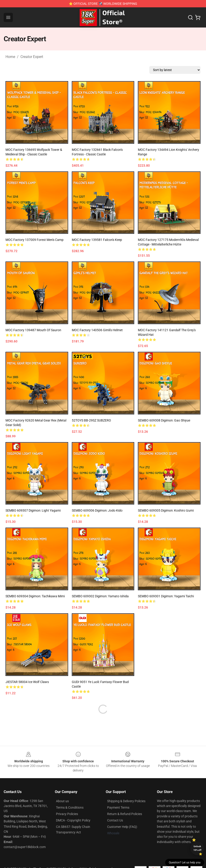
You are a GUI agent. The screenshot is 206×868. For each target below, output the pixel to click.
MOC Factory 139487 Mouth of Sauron (33, 330)
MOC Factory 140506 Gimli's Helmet (97, 330)
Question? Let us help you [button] (185, 862)
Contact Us (115, 820)
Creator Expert (32, 57)
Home (10, 57)
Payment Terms (118, 807)
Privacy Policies (67, 814)
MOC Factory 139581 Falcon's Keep (97, 240)
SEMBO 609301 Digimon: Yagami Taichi (166, 596)
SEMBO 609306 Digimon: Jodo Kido (97, 510)
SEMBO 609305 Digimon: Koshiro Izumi (166, 510)
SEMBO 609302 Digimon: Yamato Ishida (100, 596)
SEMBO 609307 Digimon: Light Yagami (33, 510)
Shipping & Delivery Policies (126, 801)
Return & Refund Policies (125, 814)
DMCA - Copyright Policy (73, 820)
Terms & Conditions (70, 807)
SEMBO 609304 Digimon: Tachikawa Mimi (35, 596)
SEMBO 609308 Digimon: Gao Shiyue (164, 420)
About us (62, 801)
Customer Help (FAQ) (122, 827)
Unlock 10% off (197, 848)
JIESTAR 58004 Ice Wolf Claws (27, 682)
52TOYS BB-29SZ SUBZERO (91, 420)
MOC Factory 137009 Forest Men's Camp (35, 240)
